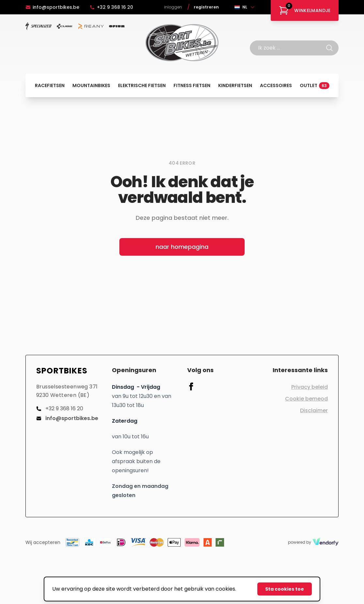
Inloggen (173, 7)
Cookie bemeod (306, 399)
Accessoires (276, 85)
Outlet (315, 86)
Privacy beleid (310, 387)
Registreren (206, 7)
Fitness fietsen (192, 85)
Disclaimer (314, 410)
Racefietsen (50, 85)
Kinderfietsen (235, 85)
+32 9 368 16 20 (111, 7)
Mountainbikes (91, 85)
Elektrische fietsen (142, 85)
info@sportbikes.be (52, 7)
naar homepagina (182, 247)
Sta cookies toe (285, 589)
